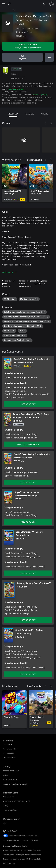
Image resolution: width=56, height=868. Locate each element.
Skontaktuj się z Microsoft (12, 846)
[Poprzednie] (45, 123)
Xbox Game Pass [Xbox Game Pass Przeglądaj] (9, 753)
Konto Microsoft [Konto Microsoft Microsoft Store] (9, 797)
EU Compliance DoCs (34, 859)
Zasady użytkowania (34, 850)
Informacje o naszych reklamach (14, 859)
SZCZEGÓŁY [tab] (13, 114)
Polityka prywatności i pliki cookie (15, 850)
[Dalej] (51, 123)
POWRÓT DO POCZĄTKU (28, 444)
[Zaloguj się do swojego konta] (52, 4)
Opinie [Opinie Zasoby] (6, 775)
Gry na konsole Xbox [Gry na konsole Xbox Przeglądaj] (10, 749)
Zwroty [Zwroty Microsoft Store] (6, 806)
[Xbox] (7, 10)
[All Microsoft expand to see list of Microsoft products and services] (3, 4)
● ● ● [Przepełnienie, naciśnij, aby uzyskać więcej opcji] (49, 57)
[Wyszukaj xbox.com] (10, 4)
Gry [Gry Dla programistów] (4, 823)
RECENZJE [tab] (30, 114)
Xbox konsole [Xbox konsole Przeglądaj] (8, 744)
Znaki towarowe (9, 855)
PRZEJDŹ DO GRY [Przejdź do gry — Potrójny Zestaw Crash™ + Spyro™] (28, 620)
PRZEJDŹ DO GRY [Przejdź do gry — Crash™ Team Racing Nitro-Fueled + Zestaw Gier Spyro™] (28, 482)
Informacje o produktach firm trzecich (28, 855)
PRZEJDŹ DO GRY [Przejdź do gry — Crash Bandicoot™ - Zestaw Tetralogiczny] (28, 573)
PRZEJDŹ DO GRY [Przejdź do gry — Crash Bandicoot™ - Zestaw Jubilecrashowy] (28, 674)
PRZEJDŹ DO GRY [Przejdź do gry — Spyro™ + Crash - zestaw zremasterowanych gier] (28, 522)
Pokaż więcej (9, 272)
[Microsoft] (28, 2)
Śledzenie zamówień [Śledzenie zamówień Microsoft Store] (10, 810)
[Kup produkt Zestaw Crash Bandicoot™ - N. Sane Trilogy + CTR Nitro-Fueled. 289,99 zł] (22, 57)
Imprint (25, 846)
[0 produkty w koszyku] (45, 4)
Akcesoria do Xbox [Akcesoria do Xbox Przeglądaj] (9, 758)
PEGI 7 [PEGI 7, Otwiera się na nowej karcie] (17, 69)
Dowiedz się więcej (16, 89)
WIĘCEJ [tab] (45, 114)
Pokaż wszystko (35, 160)
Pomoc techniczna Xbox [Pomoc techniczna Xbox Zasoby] (11, 771)
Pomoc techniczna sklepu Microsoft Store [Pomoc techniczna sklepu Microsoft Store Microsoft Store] (17, 801)
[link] (14, 183)
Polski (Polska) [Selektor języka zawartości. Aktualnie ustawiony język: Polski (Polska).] (12, 831)
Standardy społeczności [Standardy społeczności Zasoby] (11, 779)
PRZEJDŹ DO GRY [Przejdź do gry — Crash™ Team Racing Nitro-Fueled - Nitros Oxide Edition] (28, 404)
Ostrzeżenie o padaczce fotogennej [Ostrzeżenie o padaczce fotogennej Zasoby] (15, 784)
